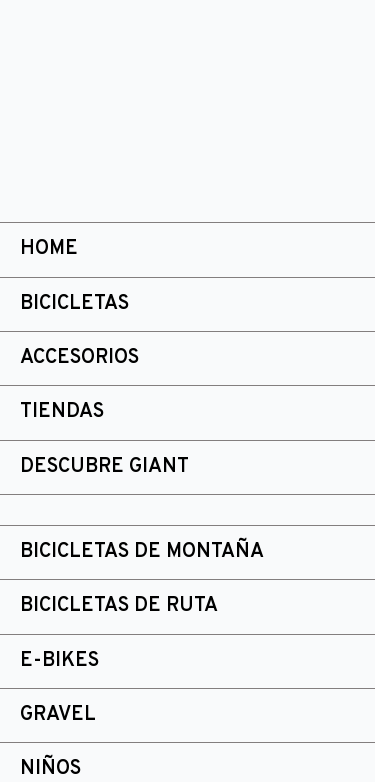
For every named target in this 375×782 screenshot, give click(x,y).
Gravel (58, 715)
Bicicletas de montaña (142, 552)
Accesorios (79, 358)
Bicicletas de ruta (119, 606)
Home (49, 249)
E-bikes (59, 661)
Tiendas (62, 412)
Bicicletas (74, 304)
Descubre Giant (104, 467)
